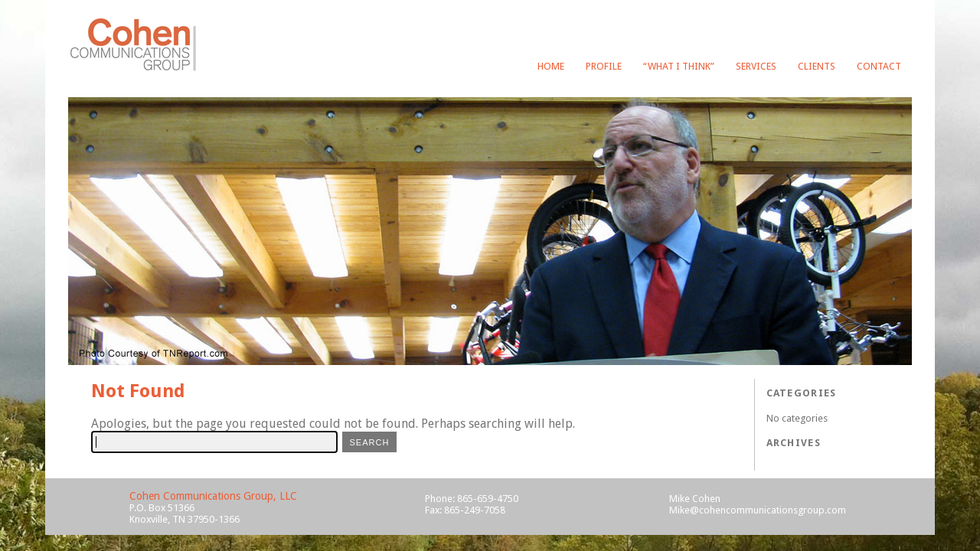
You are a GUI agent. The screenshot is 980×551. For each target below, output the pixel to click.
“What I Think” (679, 66)
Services (756, 66)
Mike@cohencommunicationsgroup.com (758, 510)
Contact (879, 66)
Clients (817, 66)
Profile (604, 66)
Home (551, 66)
